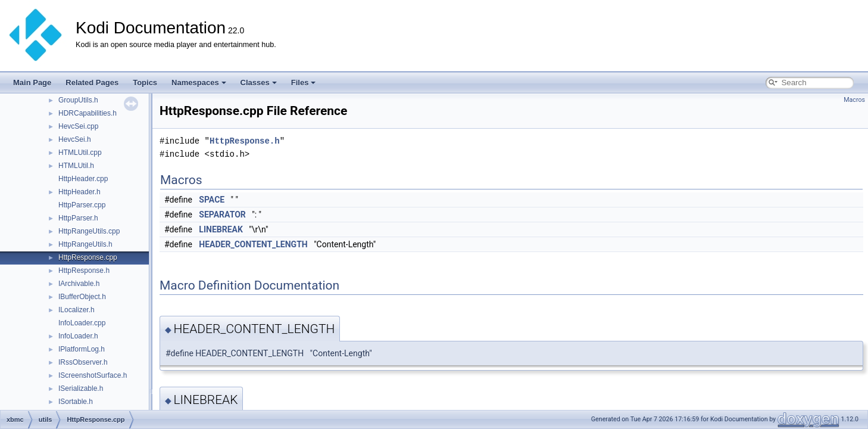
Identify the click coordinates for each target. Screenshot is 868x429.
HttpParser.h (78, 218)
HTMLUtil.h (76, 166)
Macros (854, 100)
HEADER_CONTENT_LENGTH (253, 244)
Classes (259, 83)
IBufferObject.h (82, 297)
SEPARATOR (222, 214)
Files (304, 83)
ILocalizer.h (77, 310)
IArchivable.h (79, 284)
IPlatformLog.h (82, 349)
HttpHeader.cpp (83, 179)
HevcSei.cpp (78, 126)
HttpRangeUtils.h (85, 244)
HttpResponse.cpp (88, 257)
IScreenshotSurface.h (93, 375)
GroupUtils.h (78, 100)
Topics (145, 83)
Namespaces (199, 83)
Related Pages (92, 83)
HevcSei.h (75, 139)
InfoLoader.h (78, 336)
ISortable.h (76, 402)
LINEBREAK (221, 229)
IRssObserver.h (83, 362)
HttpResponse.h (84, 271)
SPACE (212, 200)
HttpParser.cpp (82, 205)
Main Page (32, 83)
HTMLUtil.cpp (80, 153)
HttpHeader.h (79, 192)
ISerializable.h (81, 388)
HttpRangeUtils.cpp (89, 231)
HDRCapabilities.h (88, 113)
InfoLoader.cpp (82, 323)
